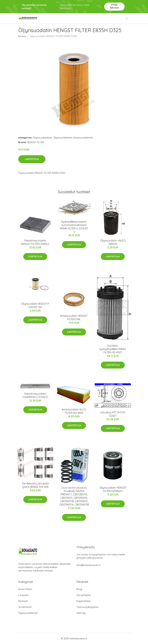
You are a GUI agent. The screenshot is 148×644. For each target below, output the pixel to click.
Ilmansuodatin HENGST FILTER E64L (74, 317)
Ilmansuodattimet (83, 138)
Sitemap (81, 613)
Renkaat (23, 601)
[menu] (127, 19)
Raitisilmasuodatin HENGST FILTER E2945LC (35, 242)
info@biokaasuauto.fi (88, 565)
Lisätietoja (32, 159)
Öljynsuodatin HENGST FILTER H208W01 (113, 489)
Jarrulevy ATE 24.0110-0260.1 (113, 414)
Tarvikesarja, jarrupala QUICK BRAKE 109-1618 (35, 485)
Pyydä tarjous (114, 6)
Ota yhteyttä (83, 595)
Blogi (79, 589)
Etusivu (22, 36)
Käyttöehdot (84, 601)
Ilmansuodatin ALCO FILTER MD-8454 (74, 411)
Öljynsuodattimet (42, 138)
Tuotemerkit (25, 607)
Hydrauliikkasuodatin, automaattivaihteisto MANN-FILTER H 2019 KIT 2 (74, 227)
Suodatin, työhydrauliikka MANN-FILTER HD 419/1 (113, 349)
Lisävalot (23, 595)
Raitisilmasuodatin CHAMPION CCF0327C (35, 395)
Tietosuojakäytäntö (87, 607)
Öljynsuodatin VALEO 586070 (113, 242)
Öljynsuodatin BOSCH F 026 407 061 (35, 305)
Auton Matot (25, 589)
